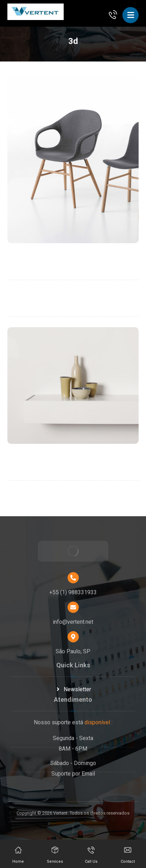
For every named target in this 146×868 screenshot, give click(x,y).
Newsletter (73, 689)
